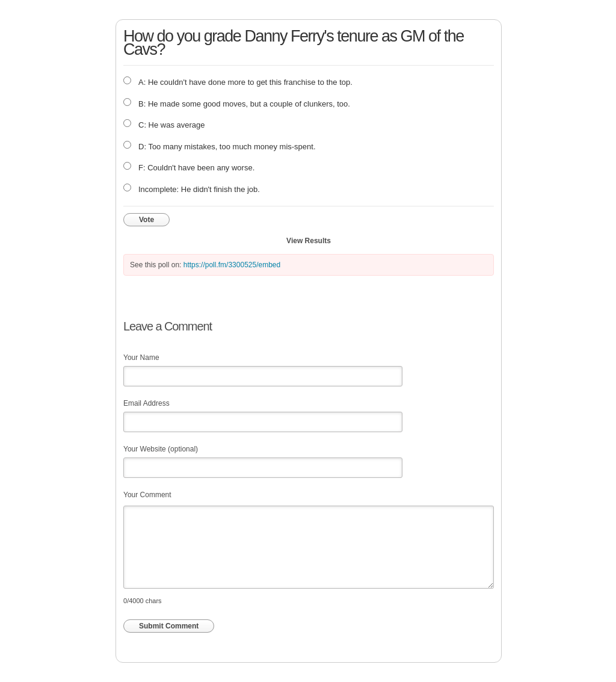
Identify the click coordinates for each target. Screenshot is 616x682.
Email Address (146, 403)
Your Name (141, 358)
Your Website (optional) (161, 449)
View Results (309, 241)
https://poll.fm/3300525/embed (232, 265)
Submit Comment (169, 626)
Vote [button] (146, 220)
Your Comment (147, 495)
